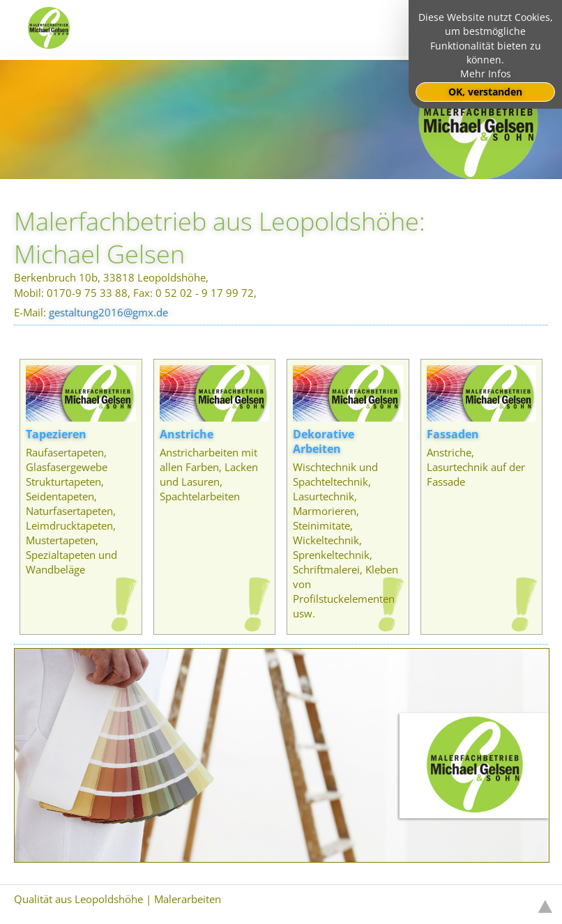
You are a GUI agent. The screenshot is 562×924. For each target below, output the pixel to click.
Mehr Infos (486, 74)
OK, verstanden (485, 92)
